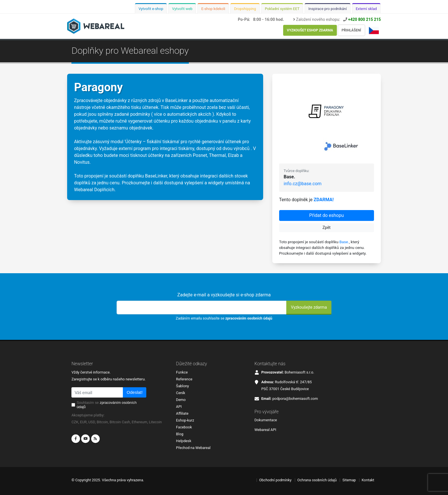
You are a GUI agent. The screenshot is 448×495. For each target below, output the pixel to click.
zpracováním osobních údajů (249, 318)
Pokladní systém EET (282, 9)
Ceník (181, 393)
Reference (184, 379)
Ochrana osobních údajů (317, 480)
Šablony (182, 386)
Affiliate (182, 413)
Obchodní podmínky (275, 480)
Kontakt (368, 480)
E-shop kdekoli (213, 9)
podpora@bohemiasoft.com (295, 399)
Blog (180, 434)
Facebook (184, 427)
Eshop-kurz (185, 420)
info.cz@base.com (303, 184)
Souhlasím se (107, 405)
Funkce (182, 372)
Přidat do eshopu (326, 215)
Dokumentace (266, 420)
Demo (181, 400)
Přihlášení (351, 30)
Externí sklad (366, 9)
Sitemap (349, 480)
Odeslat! (135, 392)
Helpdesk (184, 441)
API (179, 407)
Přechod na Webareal (193, 448)
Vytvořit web (182, 9)
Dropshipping (245, 9)
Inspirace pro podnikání (328, 9)
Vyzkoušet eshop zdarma (310, 30)
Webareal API (265, 430)
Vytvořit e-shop (151, 9)
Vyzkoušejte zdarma (309, 307)
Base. (344, 242)
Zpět (327, 227)
